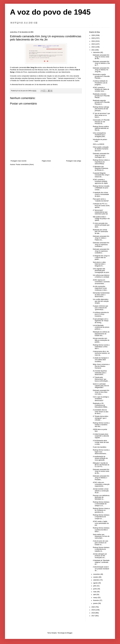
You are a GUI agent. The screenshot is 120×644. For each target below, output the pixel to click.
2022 (93, 47)
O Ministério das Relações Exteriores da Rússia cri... (100, 168)
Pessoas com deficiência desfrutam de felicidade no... (101, 497)
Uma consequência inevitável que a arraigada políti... (99, 135)
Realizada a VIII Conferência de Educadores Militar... (101, 405)
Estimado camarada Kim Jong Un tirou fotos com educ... (101, 392)
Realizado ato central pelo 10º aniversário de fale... (100, 232)
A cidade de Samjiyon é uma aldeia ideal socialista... (101, 360)
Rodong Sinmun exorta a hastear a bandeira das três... (101, 425)
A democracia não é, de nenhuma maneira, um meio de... (101, 353)
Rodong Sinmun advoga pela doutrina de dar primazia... (101, 109)
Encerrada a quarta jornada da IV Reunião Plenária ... (101, 76)
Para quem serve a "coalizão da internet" (101, 200)
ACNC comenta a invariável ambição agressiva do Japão (100, 181)
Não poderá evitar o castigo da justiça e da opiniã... (101, 219)
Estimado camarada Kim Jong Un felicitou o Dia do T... (101, 63)
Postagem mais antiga (74, 161)
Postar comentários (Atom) (25, 165)
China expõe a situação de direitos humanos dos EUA (101, 149)
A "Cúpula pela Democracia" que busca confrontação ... (101, 379)
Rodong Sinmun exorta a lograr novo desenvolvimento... (101, 452)
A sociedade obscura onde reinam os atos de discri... (101, 412)
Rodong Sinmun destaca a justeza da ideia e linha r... (101, 530)
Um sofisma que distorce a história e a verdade (101, 276)
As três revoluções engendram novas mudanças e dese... (100, 288)
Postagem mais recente (18, 161)
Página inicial (46, 161)
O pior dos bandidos (100, 447)
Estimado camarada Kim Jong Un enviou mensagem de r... (101, 155)
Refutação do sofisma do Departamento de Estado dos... (101, 334)
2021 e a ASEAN (98, 144)
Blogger (70, 633)
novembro (97, 574)
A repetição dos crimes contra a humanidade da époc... (101, 194)
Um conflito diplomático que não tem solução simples (101, 301)
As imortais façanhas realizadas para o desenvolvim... (100, 373)
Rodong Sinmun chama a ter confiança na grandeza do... (101, 510)
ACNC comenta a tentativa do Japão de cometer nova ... (101, 89)
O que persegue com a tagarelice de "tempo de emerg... (101, 321)
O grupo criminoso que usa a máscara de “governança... (100, 308)
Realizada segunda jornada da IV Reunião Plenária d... (101, 102)
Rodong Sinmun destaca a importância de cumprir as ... (101, 517)
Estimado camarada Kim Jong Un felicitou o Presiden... (101, 478)
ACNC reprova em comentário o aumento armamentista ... (101, 282)
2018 (93, 613)
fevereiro (96, 600)
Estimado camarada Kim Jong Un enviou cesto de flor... (101, 57)
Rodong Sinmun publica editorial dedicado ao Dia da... (101, 128)
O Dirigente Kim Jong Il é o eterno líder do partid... (101, 258)
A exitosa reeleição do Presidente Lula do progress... (100, 83)
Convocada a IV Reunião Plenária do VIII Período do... (101, 122)
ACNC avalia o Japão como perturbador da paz (101, 523)
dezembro (97, 52)
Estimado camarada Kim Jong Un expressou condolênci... (101, 245)
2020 (93, 607)
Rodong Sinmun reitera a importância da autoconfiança (101, 162)
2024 (93, 41)
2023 (93, 44)
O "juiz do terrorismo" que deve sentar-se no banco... (101, 115)
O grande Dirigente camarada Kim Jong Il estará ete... (101, 175)
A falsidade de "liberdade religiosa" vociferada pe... (101, 562)
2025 (93, 38)
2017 (93, 616)
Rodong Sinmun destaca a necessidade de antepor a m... (101, 504)
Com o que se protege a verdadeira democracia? (101, 399)
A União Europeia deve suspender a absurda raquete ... (101, 436)
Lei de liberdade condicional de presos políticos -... (101, 327)
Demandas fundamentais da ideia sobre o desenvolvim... (101, 295)
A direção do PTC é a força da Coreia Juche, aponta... (101, 206)
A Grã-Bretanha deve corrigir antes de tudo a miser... (101, 442)
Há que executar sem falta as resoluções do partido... (101, 340)
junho (95, 589)
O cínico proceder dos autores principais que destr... (101, 225)
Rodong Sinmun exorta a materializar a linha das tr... (101, 347)
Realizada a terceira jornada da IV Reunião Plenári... (101, 96)
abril (95, 595)
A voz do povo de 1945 (50, 12)
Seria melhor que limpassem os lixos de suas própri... (101, 536)
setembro (97, 580)
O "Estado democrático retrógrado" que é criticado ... (101, 418)
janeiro (96, 603)
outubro (96, 577)
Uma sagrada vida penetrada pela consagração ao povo (101, 271)
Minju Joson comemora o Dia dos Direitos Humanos (101, 366)
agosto (96, 583)
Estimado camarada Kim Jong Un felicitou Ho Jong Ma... (101, 70)
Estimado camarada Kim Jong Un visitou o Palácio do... (101, 238)
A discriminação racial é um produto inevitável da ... (101, 569)
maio (95, 592)
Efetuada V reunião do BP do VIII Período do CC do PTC (101, 465)
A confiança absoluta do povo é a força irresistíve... (101, 314)
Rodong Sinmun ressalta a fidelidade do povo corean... (101, 188)
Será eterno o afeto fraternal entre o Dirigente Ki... (99, 264)
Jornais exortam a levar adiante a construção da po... (101, 491)
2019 (93, 610)
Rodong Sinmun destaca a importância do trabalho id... (101, 549)
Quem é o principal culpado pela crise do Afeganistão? (101, 386)
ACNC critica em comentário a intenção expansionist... (101, 484)
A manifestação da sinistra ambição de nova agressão (100, 458)
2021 (93, 50)
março (96, 598)
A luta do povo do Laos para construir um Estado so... (100, 543)
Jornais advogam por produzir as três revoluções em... (100, 556)
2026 (93, 35)
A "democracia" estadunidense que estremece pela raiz (100, 212)
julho (95, 586)
